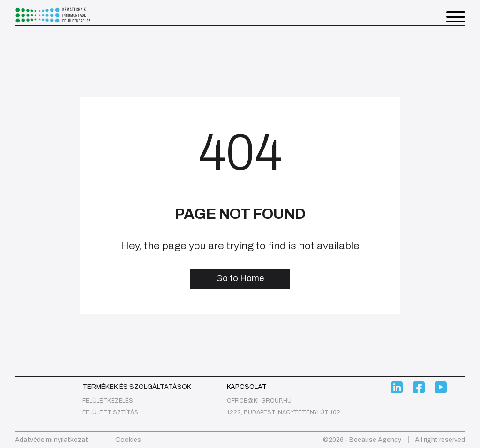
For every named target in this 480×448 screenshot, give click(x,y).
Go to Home (240, 278)
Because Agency (375, 440)
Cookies (128, 440)
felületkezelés (108, 401)
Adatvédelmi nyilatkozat (52, 440)
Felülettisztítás (110, 412)
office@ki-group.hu (259, 401)
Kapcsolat (247, 387)
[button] (456, 19)
